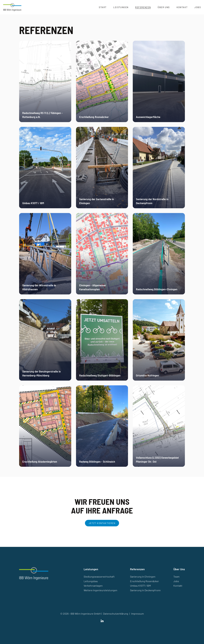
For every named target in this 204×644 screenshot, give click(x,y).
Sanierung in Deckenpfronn (145, 590)
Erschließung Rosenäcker (144, 581)
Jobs (198, 7)
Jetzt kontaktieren (102, 523)
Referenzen (143, 7)
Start (103, 7)
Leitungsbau (91, 581)
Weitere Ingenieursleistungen (100, 590)
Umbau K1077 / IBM (140, 586)
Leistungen (121, 7)
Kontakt (182, 7)
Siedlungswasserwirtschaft (99, 577)
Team (176, 577)
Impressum (137, 614)
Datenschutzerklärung (116, 614)
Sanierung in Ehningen (143, 577)
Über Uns (164, 7)
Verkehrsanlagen (93, 586)
